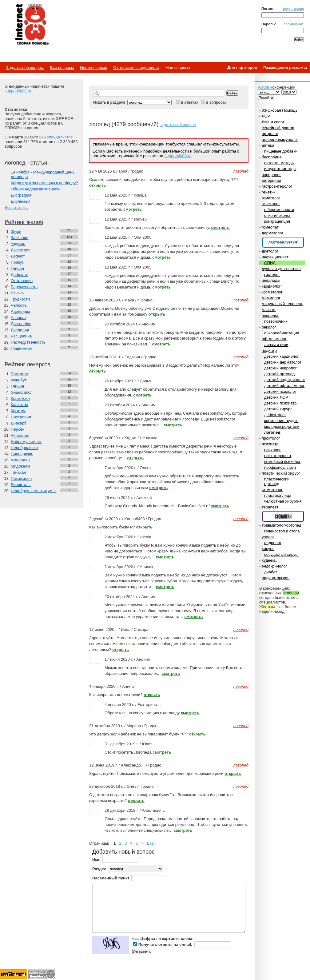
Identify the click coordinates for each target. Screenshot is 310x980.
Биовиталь (21, 485)
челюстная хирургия (283, 501)
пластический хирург (281, 473)
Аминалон (20, 460)
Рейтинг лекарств (27, 365)
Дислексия (21, 201)
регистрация (293, 8)
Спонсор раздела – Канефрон (283, 242)
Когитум (18, 411)
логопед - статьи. (27, 163)
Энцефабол (22, 392)
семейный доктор (278, 128)
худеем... (270, 560)
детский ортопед (279, 374)
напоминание (293, 24)
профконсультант (280, 467)
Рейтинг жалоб (24, 222)
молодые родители (282, 426)
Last (151, 843)
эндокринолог (274, 566)
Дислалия (20, 330)
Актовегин (20, 435)
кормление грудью (281, 421)
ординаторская (276, 578)
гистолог (272, 275)
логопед (272, 432)
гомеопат (270, 227)
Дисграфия (21, 195)
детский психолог (280, 391)
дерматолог (272, 233)
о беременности (279, 210)
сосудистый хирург (282, 554)
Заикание (20, 238)
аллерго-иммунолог (280, 139)
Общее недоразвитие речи (36, 189)
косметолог (272, 292)
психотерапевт (278, 456)
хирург (268, 549)
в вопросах (216, 102)
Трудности (20, 299)
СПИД (270, 263)
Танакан (18, 472)
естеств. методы (279, 163)
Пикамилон (21, 478)
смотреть (133, 209)
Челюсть (19, 305)
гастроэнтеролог (277, 186)
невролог (270, 315)
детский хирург (278, 409)
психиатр (270, 444)
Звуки (16, 231)
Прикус (17, 262)
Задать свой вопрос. (25, 68)
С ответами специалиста (136, 68)
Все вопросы (62, 68)
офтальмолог (274, 339)
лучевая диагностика (281, 269)
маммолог (271, 298)
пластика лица (278, 495)
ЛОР (266, 116)
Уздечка (18, 244)
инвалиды (271, 280)
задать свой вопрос (178, 125)
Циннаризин (22, 454)
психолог (272, 450)
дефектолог (275, 415)
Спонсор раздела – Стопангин (283, 516)
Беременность (24, 287)
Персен (18, 429)
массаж (269, 310)
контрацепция (277, 221)
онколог (269, 327)
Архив (264, 87)
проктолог (271, 438)
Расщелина (21, 336)
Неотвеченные (93, 68)
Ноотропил (21, 417)
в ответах (190, 102)
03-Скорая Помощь (280, 110)
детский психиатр (280, 403)
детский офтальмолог (284, 386)
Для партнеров (242, 68)
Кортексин (20, 398)
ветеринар (271, 180)
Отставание (22, 281)
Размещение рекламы (285, 68)
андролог (273, 543)
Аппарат (18, 318)
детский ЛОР (276, 397)
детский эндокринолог (285, 380)
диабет (271, 572)
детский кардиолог (281, 356)
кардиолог (271, 286)
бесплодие (272, 157)
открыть (97, 185)
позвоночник (276, 321)
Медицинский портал (32, 25)
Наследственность (28, 342)
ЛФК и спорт (273, 122)
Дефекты (19, 275)
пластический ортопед (277, 481)
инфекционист (275, 257)
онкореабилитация (282, 333)
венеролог (271, 175)
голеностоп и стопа (282, 531)
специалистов (60, 137)
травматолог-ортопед (282, 525)
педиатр (269, 351)
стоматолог (272, 490)
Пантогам (20, 374)
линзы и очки (276, 345)
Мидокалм (20, 466)
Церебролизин (24, 448)
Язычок (18, 293)
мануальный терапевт (282, 304)
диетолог (270, 251)
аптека (268, 145)
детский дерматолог (283, 362)
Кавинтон (19, 405)
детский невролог (280, 368)
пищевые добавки (281, 151)
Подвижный (22, 348)
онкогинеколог (277, 215)
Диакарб (19, 423)
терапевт (270, 507)
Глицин (17, 268)
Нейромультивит (26, 442)
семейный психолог (282, 462)
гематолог (271, 198)
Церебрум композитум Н (34, 491)
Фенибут (19, 380)
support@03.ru (18, 91)
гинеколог (271, 204)
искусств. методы (280, 169)
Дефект (18, 256)
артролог (270, 134)
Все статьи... (16, 207)
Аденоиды (20, 311)
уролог (268, 537)
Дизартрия (21, 250)
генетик (269, 192)
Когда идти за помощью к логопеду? (44, 183)
